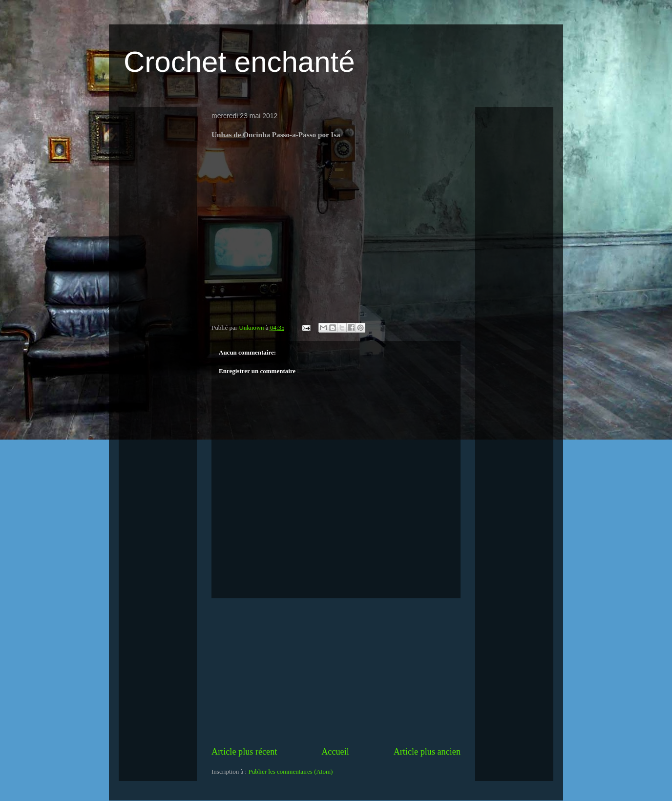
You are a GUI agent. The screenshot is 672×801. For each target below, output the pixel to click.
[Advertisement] (336, 672)
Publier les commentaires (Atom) (290, 771)
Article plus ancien (427, 752)
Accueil (335, 752)
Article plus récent (244, 752)
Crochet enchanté (239, 62)
